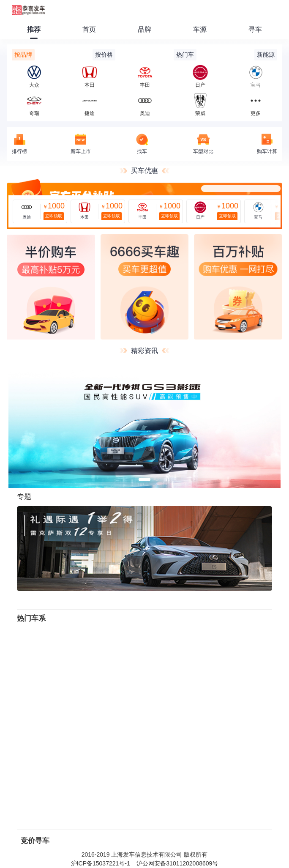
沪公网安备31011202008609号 (177, 863)
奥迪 (145, 105)
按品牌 (23, 55)
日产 (200, 76)
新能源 (266, 55)
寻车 (255, 29)
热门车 (185, 55)
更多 (256, 113)
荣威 (200, 105)
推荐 (34, 29)
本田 (90, 76)
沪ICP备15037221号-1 (101, 863)
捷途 (90, 105)
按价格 (104, 55)
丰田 (145, 76)
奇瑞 (34, 105)
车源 (200, 29)
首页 (89, 29)
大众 (34, 76)
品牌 (144, 29)
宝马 (256, 76)
